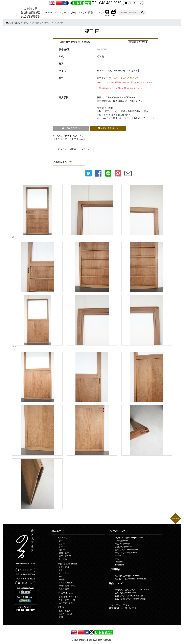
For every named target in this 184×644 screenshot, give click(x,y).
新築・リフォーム (126, 553)
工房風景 (121, 541)
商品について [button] (95, 12)
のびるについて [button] (76, 12)
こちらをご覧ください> (126, 78)
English (118, 556)
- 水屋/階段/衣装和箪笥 (68, 597)
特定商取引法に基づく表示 (123, 608)
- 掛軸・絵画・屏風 (66, 586)
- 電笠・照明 (63, 589)
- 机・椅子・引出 (65, 603)
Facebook (119, 562)
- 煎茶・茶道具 (64, 611)
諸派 (62, 607)
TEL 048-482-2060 (107, 3)
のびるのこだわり (129, 538)
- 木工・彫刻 (63, 567)
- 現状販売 (62, 559)
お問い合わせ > (133, 3)
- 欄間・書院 (63, 553)
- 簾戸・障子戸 (64, 556)
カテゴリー (60, 12)
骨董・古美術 (67, 564)
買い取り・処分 (130, 579)
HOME (49, 12)
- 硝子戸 (61, 550)
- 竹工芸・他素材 (65, 582)
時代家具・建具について (132, 590)
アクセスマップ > (25, 570)
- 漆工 (60, 576)
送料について (126, 550)
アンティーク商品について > (73, 149)
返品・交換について (130, 599)
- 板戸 (60, 547)
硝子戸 (26, 23)
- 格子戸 (61, 544)
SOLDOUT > (71, 128)
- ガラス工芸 (63, 573)
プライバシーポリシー (120, 605)
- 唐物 (60, 617)
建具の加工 (125, 593)
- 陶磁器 (61, 579)
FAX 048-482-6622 (25, 579)
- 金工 (60, 570)
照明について (129, 596)
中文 (117, 559)
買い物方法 (127, 576)
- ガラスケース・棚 (66, 600)
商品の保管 (122, 544)
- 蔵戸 (60, 541)
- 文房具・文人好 (65, 614)
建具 (18, 23)
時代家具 (65, 593)
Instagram (119, 565)
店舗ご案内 (123, 547)
